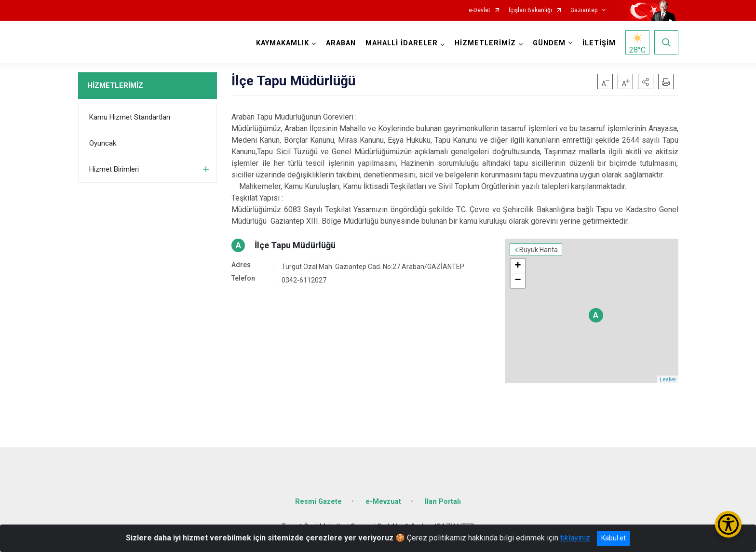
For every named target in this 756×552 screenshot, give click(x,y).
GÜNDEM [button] (549, 43)
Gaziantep (584, 10)
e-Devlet (479, 10)
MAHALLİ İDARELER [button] (402, 43)
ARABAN (341, 43)
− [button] (518, 281)
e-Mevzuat (383, 502)
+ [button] (518, 266)
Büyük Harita (539, 250)
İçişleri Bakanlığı (530, 10)
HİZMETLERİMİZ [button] (485, 43)
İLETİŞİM (599, 43)
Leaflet (668, 379)
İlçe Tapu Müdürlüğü (295, 245)
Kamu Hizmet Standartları (130, 117)
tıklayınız (575, 538)
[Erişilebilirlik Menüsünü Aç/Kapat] (728, 524)
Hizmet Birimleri (114, 169)
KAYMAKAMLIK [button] (283, 43)
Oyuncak (103, 143)
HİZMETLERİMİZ (115, 85)
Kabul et (614, 538)
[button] (646, 81)
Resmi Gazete (318, 502)
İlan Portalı (443, 502)
